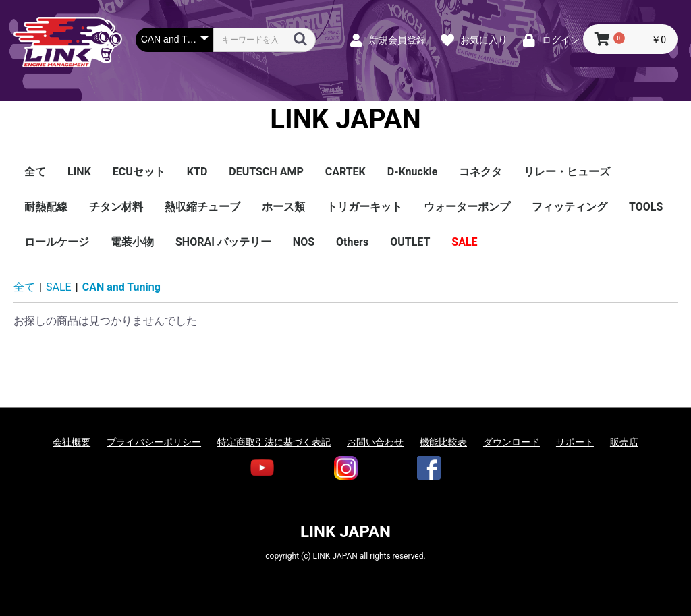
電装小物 (132, 242)
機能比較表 (443, 442)
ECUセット (139, 172)
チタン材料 (116, 207)
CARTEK (345, 172)
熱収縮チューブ (202, 207)
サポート (575, 442)
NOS (304, 242)
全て (35, 172)
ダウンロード (512, 442)
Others (352, 242)
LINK (79, 172)
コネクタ (480, 172)
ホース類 (283, 207)
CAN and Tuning (121, 287)
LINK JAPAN (345, 119)
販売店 (624, 442)
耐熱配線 (46, 207)
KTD (197, 172)
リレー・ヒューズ (567, 172)
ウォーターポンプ (467, 207)
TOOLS (646, 207)
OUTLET (410, 242)
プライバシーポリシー (154, 442)
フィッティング (570, 207)
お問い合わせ (375, 442)
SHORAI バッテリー (223, 242)
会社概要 (72, 442)
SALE (464, 242)
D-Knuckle (413, 172)
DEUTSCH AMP (266, 172)
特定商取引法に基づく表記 (274, 442)
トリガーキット (364, 207)
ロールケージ (57, 242)
